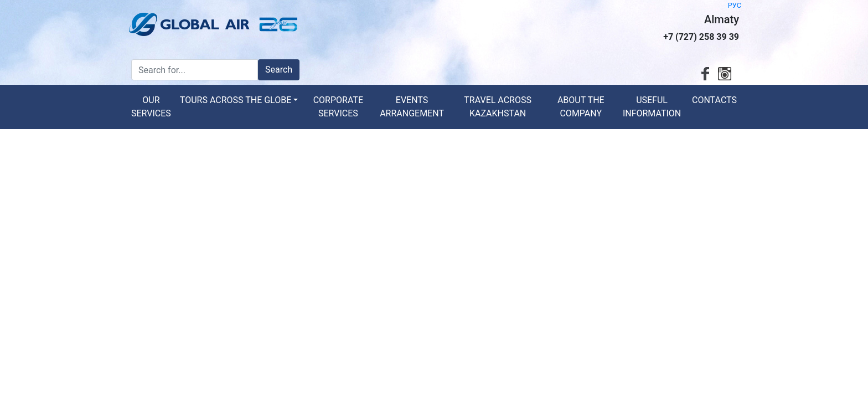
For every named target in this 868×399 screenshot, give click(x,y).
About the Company (581, 107)
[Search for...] (195, 70)
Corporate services (338, 107)
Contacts (714, 100)
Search (279, 70)
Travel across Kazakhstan (498, 107)
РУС (735, 5)
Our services (151, 107)
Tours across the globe (236, 100)
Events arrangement (412, 107)
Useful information (652, 107)
